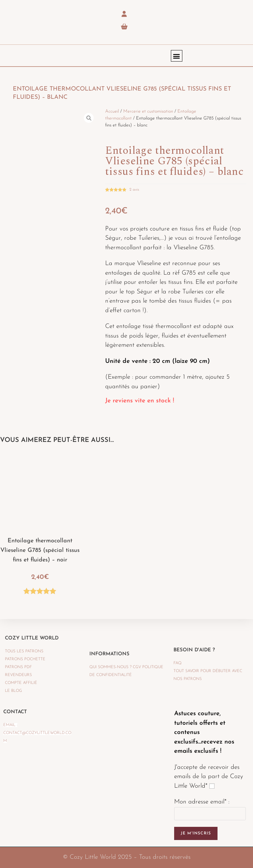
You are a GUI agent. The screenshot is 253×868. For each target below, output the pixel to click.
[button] (177, 56)
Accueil (112, 111)
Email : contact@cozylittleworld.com (37, 733)
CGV (137, 667)
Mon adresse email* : (202, 802)
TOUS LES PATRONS (24, 651)
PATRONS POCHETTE (25, 659)
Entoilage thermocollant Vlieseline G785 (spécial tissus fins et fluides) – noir (40, 550)
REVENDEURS (18, 675)
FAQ (178, 663)
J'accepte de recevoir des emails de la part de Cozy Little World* (209, 777)
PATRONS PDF (18, 667)
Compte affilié (21, 683)
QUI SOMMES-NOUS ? (110, 667)
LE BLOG (13, 691)
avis (134, 190)
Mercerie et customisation (148, 111)
